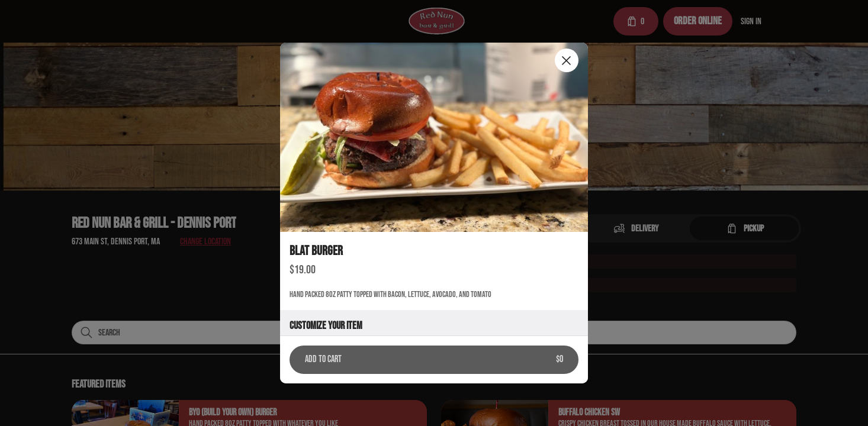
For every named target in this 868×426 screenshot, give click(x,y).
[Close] (567, 60)
